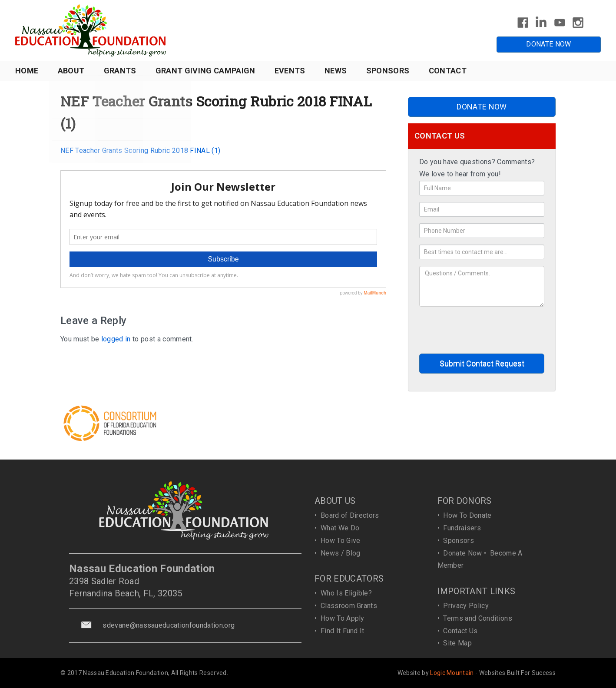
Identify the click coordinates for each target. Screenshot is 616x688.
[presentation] (485, 330)
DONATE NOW (548, 44)
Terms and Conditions (477, 618)
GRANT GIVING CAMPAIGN (205, 71)
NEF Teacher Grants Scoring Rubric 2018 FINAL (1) (140, 150)
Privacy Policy (466, 606)
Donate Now (462, 553)
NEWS (336, 71)
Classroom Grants (349, 606)
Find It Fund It (343, 631)
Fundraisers (462, 528)
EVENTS (290, 71)
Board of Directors (350, 515)
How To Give (341, 541)
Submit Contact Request (482, 363)
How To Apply (343, 618)
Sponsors (459, 541)
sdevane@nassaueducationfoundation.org (169, 625)
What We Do (340, 528)
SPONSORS (388, 71)
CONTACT (448, 71)
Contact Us (460, 631)
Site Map (457, 643)
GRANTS (120, 71)
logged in (116, 339)
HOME (27, 71)
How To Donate (467, 515)
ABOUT (71, 71)
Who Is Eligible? (346, 593)
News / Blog (341, 553)
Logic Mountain (452, 673)
